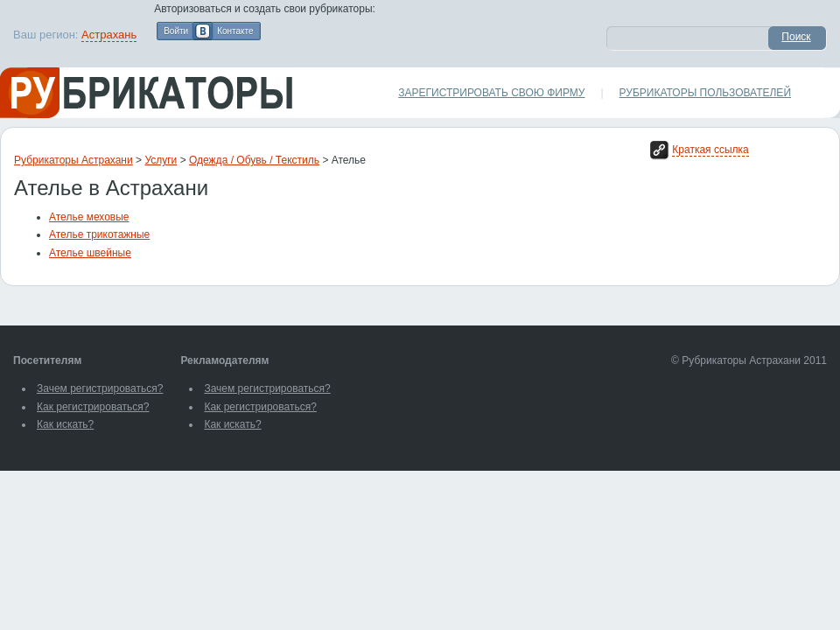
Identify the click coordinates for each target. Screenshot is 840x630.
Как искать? (65, 424)
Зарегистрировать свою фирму (491, 93)
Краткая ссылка (710, 150)
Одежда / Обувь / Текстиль (254, 160)
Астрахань (109, 35)
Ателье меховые (89, 217)
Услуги (161, 160)
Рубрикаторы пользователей (705, 93)
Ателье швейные (90, 253)
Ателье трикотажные (99, 234)
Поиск (796, 37)
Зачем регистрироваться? (100, 388)
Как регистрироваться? (93, 407)
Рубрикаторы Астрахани (73, 160)
